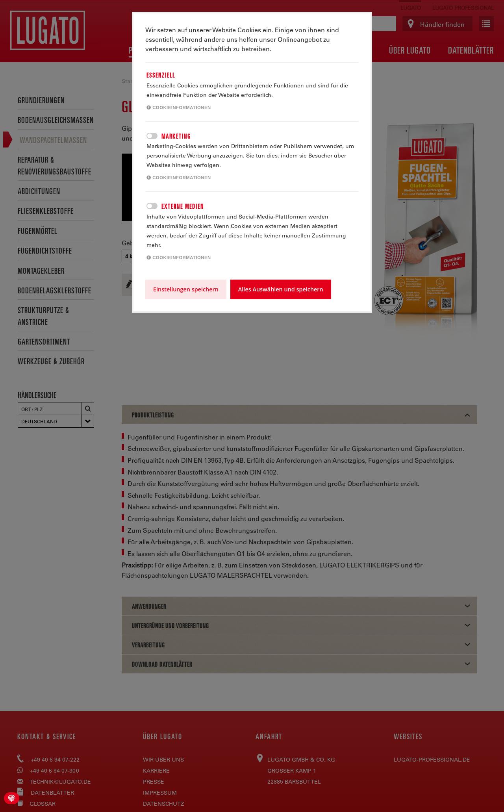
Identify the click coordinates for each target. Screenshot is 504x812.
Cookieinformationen (179, 108)
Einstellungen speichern (186, 289)
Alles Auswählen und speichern (281, 289)
